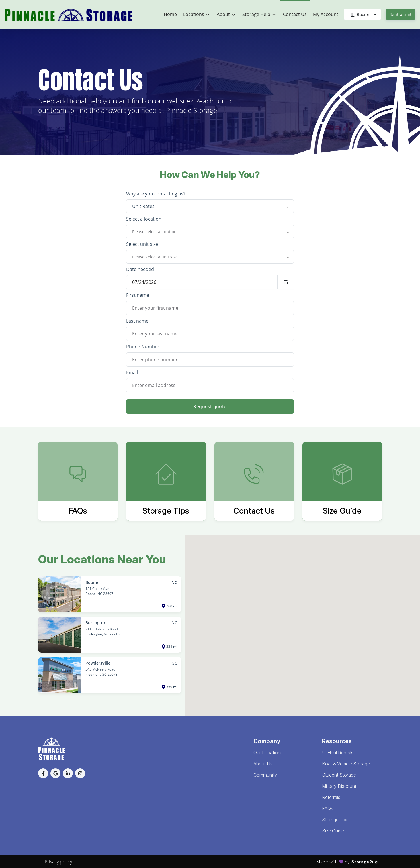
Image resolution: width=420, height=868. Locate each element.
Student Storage (339, 775)
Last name (137, 321)
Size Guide (333, 831)
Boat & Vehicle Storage (346, 764)
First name (138, 295)
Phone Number (143, 347)
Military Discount (339, 786)
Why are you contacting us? (156, 194)
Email (132, 372)
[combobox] (210, 206)
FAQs (328, 808)
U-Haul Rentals (338, 753)
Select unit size (142, 244)
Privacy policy (58, 862)
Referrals (331, 797)
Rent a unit (401, 14)
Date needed (140, 269)
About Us (263, 764)
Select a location (144, 219)
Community (265, 775)
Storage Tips (335, 820)
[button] (43, 773)
